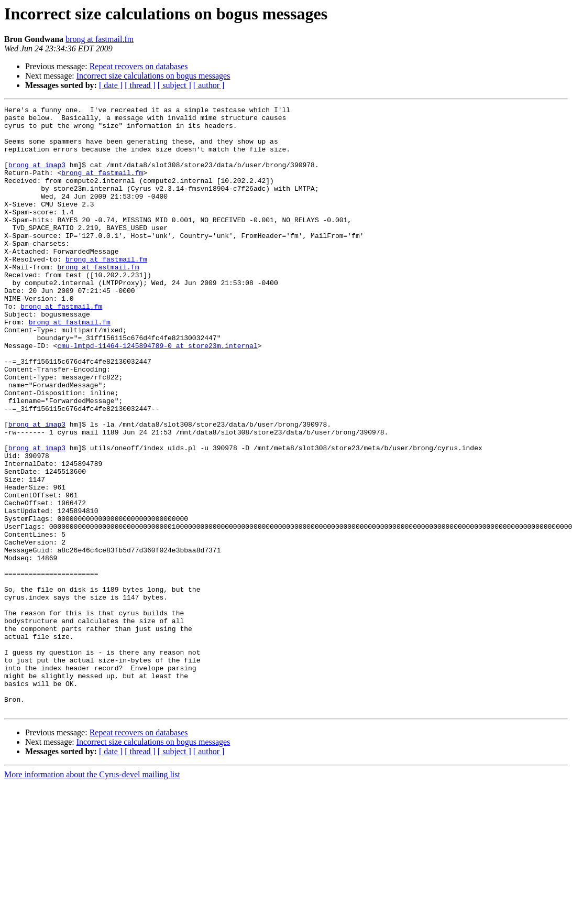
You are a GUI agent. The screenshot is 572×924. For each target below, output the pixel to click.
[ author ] (209, 85)
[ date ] (111, 85)
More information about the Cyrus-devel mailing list (92, 895)
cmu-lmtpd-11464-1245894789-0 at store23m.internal (157, 394)
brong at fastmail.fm (100, 39)
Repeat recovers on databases (139, 66)
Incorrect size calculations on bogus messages (153, 76)
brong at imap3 (37, 177)
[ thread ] (140, 85)
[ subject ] (174, 85)
